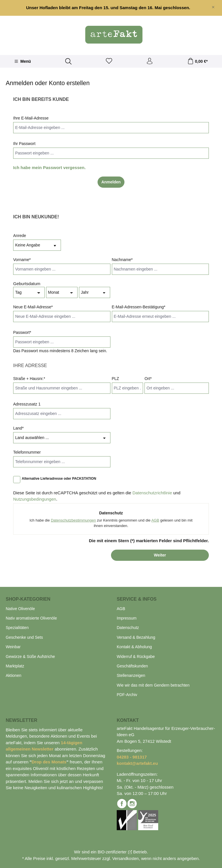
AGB (155, 520)
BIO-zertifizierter (112, 852)
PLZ (116, 379)
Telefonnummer (27, 452)
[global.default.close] (213, 6)
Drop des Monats (49, 762)
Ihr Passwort (24, 144)
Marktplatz (15, 666)
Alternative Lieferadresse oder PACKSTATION (59, 479)
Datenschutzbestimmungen (74, 520)
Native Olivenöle (20, 609)
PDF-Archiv (127, 695)
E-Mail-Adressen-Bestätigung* (139, 307)
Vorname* (22, 260)
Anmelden (111, 182)
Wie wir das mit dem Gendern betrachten (153, 685)
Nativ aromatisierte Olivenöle (31, 618)
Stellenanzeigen (131, 675)
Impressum (127, 618)
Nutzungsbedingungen (35, 499)
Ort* (148, 379)
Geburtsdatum (27, 284)
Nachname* (122, 260)
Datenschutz (128, 628)
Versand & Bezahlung (136, 637)
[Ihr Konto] (150, 61)
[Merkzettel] (109, 61)
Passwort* (22, 332)
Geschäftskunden (132, 666)
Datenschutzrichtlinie (152, 493)
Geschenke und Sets (24, 637)
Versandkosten (126, 859)
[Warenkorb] (198, 61)
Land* (18, 428)
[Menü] (23, 61)
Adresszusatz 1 (27, 404)
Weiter (160, 555)
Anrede (20, 236)
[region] (111, 8)
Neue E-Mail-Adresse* (33, 307)
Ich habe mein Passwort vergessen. (49, 167)
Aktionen (13, 675)
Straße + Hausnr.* (29, 379)
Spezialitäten (17, 628)
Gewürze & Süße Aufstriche (30, 657)
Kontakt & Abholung (134, 647)
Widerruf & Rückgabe (136, 657)
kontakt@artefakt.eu (137, 763)
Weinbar (13, 647)
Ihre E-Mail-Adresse (31, 118)
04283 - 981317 (132, 757)
